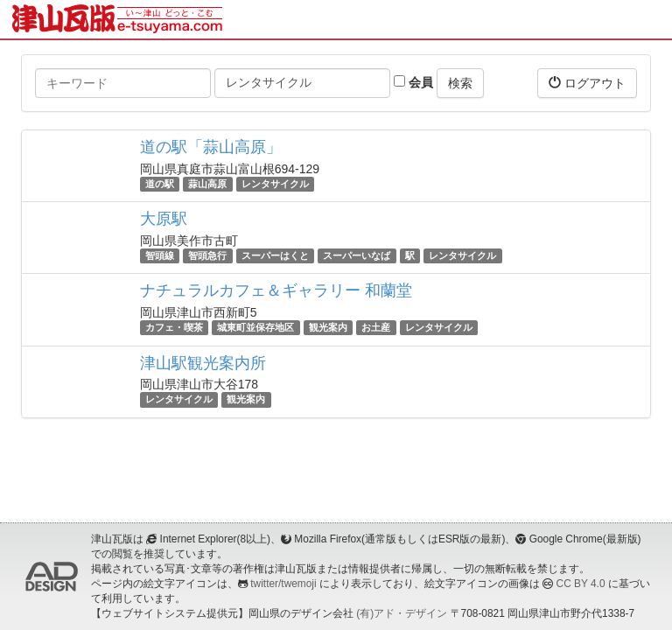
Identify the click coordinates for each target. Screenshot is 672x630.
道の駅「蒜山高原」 (211, 147)
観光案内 (328, 327)
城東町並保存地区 (255, 327)
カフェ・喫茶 (174, 327)
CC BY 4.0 (581, 584)
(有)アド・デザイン (402, 613)
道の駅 (160, 184)
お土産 (376, 327)
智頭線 (160, 255)
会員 (413, 82)
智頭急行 (207, 255)
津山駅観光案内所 (203, 363)
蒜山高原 (207, 184)
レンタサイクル (275, 184)
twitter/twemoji (283, 584)
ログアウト (587, 83)
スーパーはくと (275, 255)
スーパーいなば (357, 255)
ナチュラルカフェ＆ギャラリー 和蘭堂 (276, 290)
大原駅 (164, 219)
